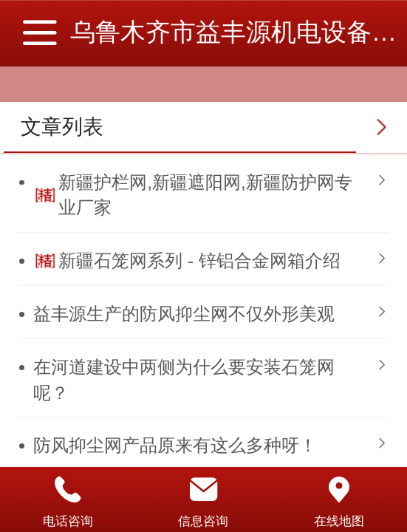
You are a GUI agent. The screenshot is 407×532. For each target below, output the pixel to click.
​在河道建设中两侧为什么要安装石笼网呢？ (184, 379)
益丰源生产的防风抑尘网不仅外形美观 (184, 314)
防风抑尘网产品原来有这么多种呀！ (175, 445)
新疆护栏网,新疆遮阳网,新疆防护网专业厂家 (205, 195)
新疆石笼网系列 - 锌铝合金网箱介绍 (199, 260)
